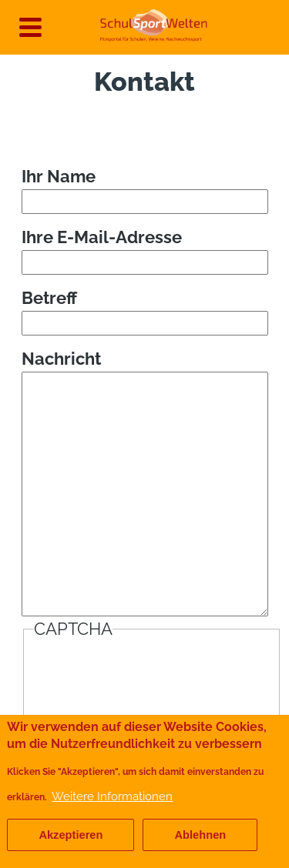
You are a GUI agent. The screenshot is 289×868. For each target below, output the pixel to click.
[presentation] (151, 678)
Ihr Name (59, 176)
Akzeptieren (71, 835)
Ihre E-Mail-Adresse (102, 237)
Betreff (49, 298)
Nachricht (61, 359)
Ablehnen (200, 835)
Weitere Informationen (112, 796)
